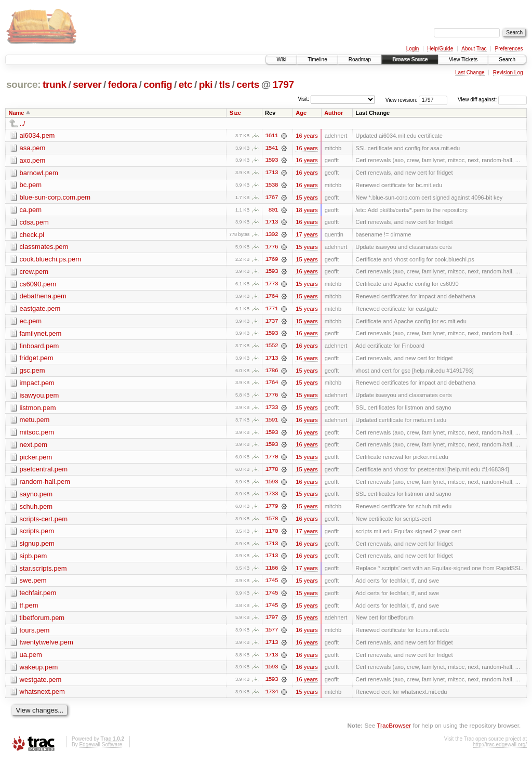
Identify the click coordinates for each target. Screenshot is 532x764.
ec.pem (31, 322)
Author (334, 113)
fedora (123, 84)
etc (185, 84)
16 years (307, 136)
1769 (271, 260)
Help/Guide (440, 49)
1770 (271, 460)
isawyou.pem (39, 397)
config (158, 84)
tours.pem (35, 634)
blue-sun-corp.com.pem (55, 198)
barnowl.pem (39, 173)
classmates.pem (44, 248)
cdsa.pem (34, 223)
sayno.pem (36, 497)
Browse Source (410, 60)
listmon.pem (38, 410)
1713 (271, 173)
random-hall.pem (45, 485)
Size (235, 113)
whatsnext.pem (42, 697)
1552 (271, 348)
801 (273, 210)
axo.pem (33, 160)
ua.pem (31, 659)
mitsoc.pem (37, 435)
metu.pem (35, 422)
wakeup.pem (39, 672)
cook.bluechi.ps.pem (51, 260)
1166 (271, 572)
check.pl (32, 235)
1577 (271, 635)
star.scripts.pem (43, 572)
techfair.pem (38, 597)
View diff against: (492, 100)
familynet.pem (41, 335)
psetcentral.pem (44, 472)
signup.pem (37, 547)
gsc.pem (32, 372)
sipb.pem (34, 559)
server (87, 84)
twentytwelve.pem (46, 647)
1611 (271, 136)
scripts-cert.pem (44, 522)
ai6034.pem (37, 135)
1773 (271, 285)
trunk (55, 84)
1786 (271, 373)
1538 (271, 186)
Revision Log (508, 73)
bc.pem (31, 185)
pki (206, 84)
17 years (307, 235)
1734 (271, 697)
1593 (271, 161)
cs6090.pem (38, 285)
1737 (271, 323)
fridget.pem (37, 360)
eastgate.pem (40, 310)
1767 (271, 198)
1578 (271, 522)
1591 (271, 423)
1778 (271, 472)
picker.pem (36, 460)
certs (248, 84)
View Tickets (463, 60)
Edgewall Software (101, 750)
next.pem (34, 447)
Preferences (509, 49)
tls (225, 84)
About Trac (474, 49)
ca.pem (31, 210)
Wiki (281, 60)
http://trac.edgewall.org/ (500, 750)
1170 (271, 535)
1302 (271, 235)
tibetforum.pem (42, 622)
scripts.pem (37, 535)
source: (23, 84)
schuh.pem (36, 510)
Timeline (317, 60)
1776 (271, 248)
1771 (271, 310)
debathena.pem (43, 298)
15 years (307, 198)
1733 (271, 410)
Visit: (303, 99)
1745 (271, 585)
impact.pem (37, 385)
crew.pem (34, 273)
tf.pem (29, 609)
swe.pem (33, 584)
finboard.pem (39, 347)
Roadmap (360, 60)
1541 (271, 148)
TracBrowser (394, 730)
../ (23, 123)
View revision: (402, 100)
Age (301, 113)
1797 (283, 84)
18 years (307, 210)
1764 (271, 298)
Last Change (470, 73)
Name (17, 113)
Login (413, 49)
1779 (271, 510)
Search (507, 60)
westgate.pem (41, 684)
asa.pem (33, 148)
